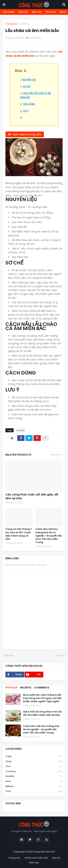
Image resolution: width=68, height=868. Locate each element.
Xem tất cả (57, 455)
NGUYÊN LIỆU (29, 80)
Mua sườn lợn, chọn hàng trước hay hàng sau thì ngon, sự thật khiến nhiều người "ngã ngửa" (42, 698)
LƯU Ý (26, 111)
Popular (11, 688)
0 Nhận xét (35, 38)
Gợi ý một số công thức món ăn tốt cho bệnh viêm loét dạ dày (42, 713)
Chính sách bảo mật (36, 858)
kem (34, 781)
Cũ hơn (59, 655)
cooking (24, 24)
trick (34, 791)
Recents (26, 688)
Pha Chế (51, 12)
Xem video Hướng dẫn (27, 134)
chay (34, 762)
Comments (42, 688)
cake (34, 756)
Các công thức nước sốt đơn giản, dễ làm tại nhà (32, 496)
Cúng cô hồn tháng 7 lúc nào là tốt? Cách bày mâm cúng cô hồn (19, 534)
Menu (19, 70)
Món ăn (23, 12)
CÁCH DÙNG (29, 104)
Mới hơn (9, 655)
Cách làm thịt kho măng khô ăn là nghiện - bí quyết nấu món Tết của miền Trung (49, 536)
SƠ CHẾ (27, 87)
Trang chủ (11, 24)
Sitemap (34, 862)
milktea (34, 786)
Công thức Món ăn (44, 852)
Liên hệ (56, 858)
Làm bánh (9, 12)
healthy (34, 776)
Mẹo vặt (37, 12)
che (34, 766)
